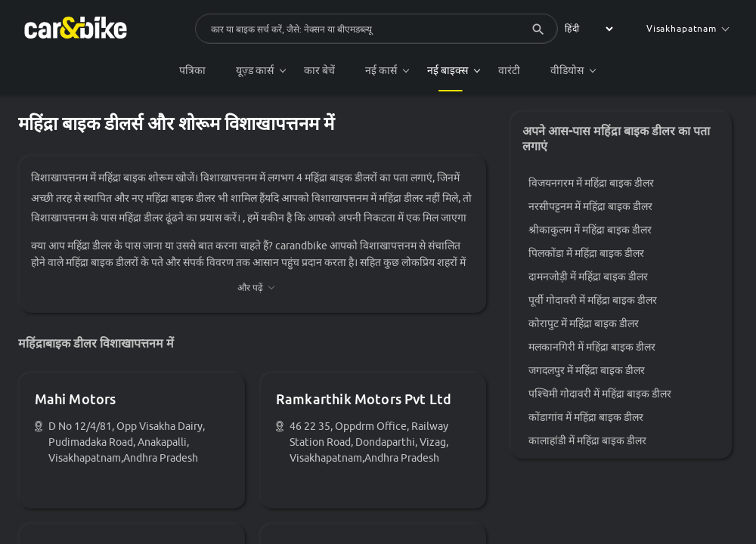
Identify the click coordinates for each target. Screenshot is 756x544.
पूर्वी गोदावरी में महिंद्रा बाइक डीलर (594, 301)
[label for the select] (587, 29)
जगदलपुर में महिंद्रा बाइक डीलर (588, 372)
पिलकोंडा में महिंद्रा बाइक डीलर (588, 255)
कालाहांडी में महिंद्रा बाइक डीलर (589, 442)
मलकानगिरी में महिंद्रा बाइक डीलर (593, 348)
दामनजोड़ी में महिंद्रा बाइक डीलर (590, 278)
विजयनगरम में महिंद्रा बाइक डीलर (593, 184)
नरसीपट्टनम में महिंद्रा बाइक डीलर (592, 208)
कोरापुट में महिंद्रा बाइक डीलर (585, 325)
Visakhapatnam (688, 28)
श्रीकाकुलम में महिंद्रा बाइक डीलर (592, 231)
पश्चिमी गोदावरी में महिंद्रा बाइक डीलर (601, 395)
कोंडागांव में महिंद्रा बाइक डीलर (587, 419)
